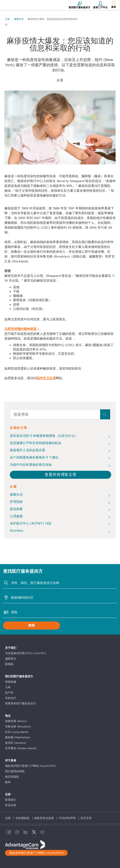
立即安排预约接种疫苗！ (23, 329)
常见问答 (11, 805)
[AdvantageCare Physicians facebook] (9, 832)
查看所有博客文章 (61, 474)
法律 (8, 818)
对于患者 (11, 760)
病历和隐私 (12, 777)
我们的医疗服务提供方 (19, 676)
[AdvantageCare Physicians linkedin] (25, 832)
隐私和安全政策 (45, 818)
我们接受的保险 (15, 771)
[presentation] (105, 414)
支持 (8, 794)
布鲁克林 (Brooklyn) (18, 726)
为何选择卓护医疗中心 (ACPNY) (26, 653)
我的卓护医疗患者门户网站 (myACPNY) (31, 766)
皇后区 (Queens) (16, 743)
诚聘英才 (11, 659)
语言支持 (86, 818)
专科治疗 (11, 698)
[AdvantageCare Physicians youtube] (42, 832)
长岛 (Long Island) (17, 732)
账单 (8, 782)
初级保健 (11, 682)
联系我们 (11, 800)
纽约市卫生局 (46, 378)
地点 (8, 716)
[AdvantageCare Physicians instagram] (17, 832)
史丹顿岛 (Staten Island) (21, 748)
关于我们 (11, 648)
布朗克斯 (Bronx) (16, 721)
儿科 (8, 687)
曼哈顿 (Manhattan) (18, 737)
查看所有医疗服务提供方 (20, 703)
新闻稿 (9, 664)
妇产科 (9, 693)
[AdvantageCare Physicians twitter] (34, 832)
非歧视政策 (23, 818)
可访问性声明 (68, 818)
